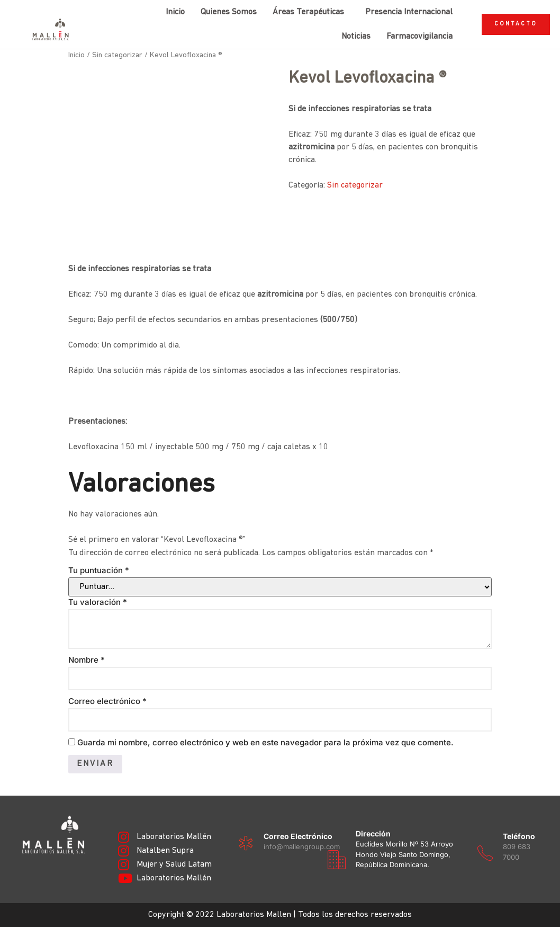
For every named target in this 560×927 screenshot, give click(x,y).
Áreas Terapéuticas (308, 12)
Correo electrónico (107, 701)
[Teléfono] (485, 853)
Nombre (87, 660)
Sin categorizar (117, 55)
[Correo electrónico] (246, 843)
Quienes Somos (229, 12)
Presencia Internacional (409, 12)
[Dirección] (337, 860)
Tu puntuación (99, 570)
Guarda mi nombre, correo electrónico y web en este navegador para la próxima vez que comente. (265, 742)
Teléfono (519, 836)
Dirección (373, 834)
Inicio (175, 12)
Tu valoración (98, 602)
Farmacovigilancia (419, 37)
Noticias (356, 37)
